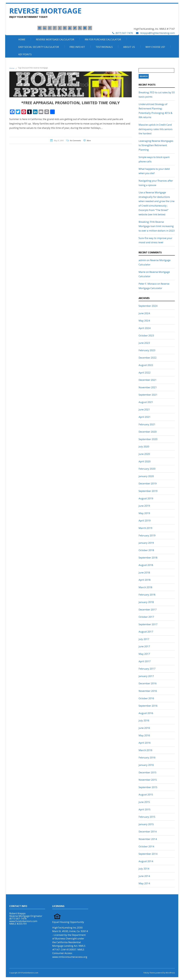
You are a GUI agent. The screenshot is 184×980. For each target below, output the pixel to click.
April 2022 (145, 373)
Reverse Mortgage (45, 11)
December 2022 (148, 358)
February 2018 (147, 595)
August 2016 (146, 713)
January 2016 (146, 765)
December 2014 (148, 832)
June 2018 (144, 572)
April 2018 (145, 580)
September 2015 (148, 787)
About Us (129, 47)
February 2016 (147, 757)
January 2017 (146, 676)
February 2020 (147, 469)
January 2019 (146, 543)
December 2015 (148, 772)
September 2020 (148, 439)
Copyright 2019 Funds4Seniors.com (24, 973)
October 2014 (146, 846)
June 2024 (144, 313)
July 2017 (144, 639)
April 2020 (145, 461)
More (89, 141)
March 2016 (145, 750)
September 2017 (148, 624)
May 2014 (144, 883)
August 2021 (146, 402)
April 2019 (145, 520)
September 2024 (148, 306)
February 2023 (147, 350)
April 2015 (145, 809)
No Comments (75, 141)
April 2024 (145, 328)
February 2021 (147, 424)
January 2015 (146, 824)
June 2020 (144, 454)
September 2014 (148, 854)
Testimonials (104, 47)
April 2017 (145, 661)
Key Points (25, 54)
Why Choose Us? (155, 47)
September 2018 (148, 558)
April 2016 (145, 743)
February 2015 (147, 817)
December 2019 (148, 483)
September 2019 (148, 491)
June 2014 (144, 876)
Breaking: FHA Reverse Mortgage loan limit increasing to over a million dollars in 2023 (157, 226)
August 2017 (146, 632)
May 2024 (144, 321)
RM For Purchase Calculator (103, 39)
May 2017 (144, 654)
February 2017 (147, 669)
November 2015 (148, 780)
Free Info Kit (77, 47)
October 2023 (146, 335)
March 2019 (145, 528)
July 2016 (144, 720)
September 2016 (148, 706)
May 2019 (144, 513)
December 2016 (148, 683)
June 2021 (144, 409)
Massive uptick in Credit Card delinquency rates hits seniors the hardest (156, 129)
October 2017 (146, 617)
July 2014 (144, 869)
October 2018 (146, 550)
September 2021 (148, 395)
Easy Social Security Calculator (39, 47)
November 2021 (148, 387)
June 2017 (144, 646)
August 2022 (146, 365)
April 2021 (145, 417)
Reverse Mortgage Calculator (55, 39)
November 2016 (148, 691)
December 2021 (148, 380)
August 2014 (146, 861)
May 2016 (144, 735)
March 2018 (145, 587)
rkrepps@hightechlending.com (157, 33)
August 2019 (146, 498)
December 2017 (148, 609)
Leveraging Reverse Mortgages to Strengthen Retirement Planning (156, 145)
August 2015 (146, 794)
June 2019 (144, 506)
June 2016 (144, 728)
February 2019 (147, 535)
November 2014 (148, 839)
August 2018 (146, 565)
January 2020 (146, 476)
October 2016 (146, 698)
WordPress (170, 973)
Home (22, 39)
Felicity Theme (149, 973)
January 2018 (146, 602)
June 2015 (144, 802)
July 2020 (144, 446)
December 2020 (148, 432)
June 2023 (144, 343)
